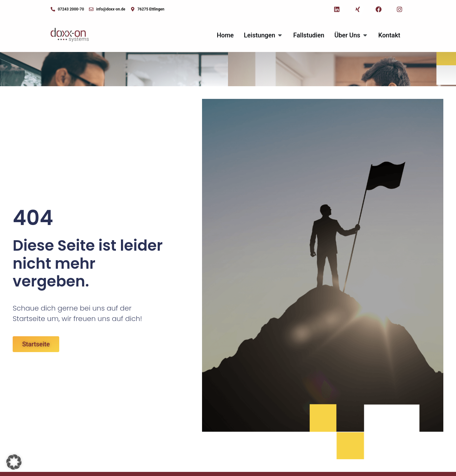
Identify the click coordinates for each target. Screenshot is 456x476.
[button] (14, 462)
